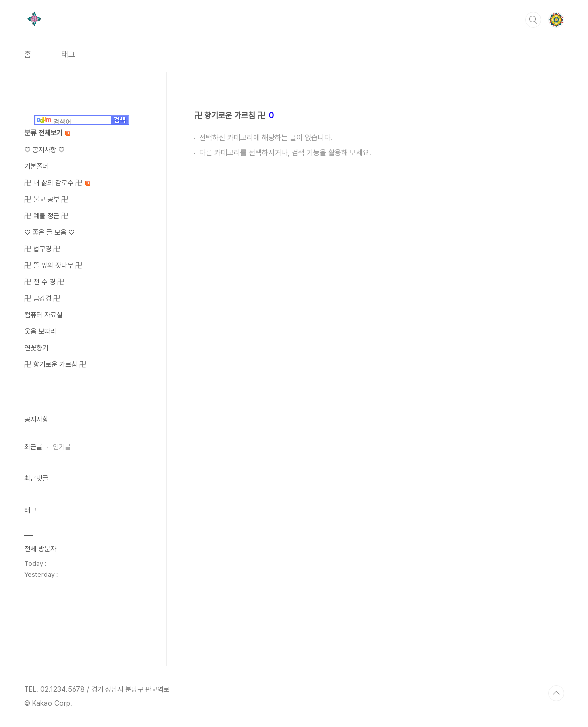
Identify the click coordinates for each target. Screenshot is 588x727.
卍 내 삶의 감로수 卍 (57, 183)
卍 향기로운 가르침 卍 (55, 364)
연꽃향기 (36, 348)
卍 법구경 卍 (42, 249)
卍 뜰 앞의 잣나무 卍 (53, 265)
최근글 (33, 447)
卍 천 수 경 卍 (44, 282)
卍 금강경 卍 (42, 298)
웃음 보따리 (40, 331)
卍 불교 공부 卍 (46, 199)
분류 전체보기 (47, 133)
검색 (533, 20)
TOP (556, 693)
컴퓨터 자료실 (43, 315)
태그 (68, 55)
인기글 (62, 447)
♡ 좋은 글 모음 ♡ (49, 232)
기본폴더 (36, 166)
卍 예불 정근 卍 (46, 216)
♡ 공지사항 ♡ (44, 150)
